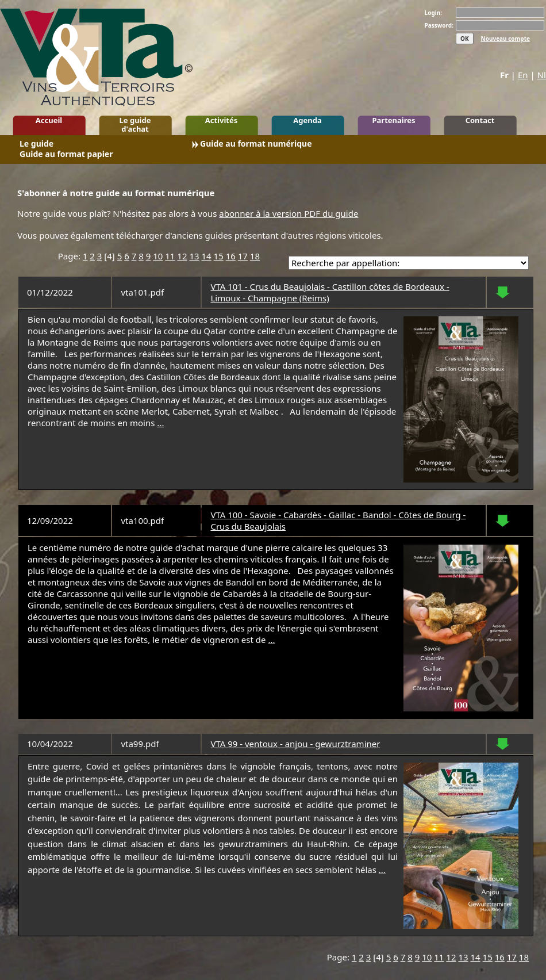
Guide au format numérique (256, 145)
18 (255, 256)
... (160, 423)
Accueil (49, 120)
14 (207, 256)
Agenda (307, 120)
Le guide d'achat (135, 125)
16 (231, 256)
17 (243, 256)
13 (194, 256)
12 (182, 256)
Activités (221, 120)
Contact (480, 120)
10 (158, 256)
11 (170, 256)
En (523, 75)
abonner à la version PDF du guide (289, 213)
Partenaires (393, 120)
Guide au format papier (66, 155)
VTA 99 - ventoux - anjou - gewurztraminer (295, 744)
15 (219, 256)
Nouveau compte (505, 39)
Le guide (36, 145)
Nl (542, 75)
